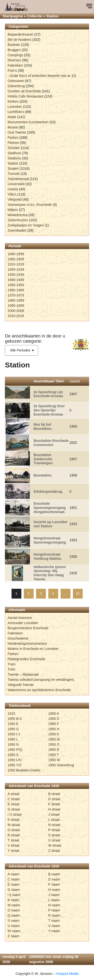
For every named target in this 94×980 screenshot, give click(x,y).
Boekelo (14, 45)
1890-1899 (16, 254)
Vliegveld (15, 199)
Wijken (13, 210)
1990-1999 (16, 306)
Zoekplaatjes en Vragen (26, 225)
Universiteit (16, 184)
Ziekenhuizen (18, 220)
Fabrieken (15, 65)
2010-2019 (16, 316)
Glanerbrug (16, 86)
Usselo (13, 189)
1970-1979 (16, 295)
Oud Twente (17, 132)
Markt (12, 117)
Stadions (14, 158)
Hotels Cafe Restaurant (26, 96)
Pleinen (13, 143)
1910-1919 (16, 264)
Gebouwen (16, 81)
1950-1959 (16, 285)
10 (78, 593)
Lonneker (15, 107)
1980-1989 (16, 300)
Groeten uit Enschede (24, 91)
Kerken (13, 101)
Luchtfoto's (16, 112)
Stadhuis (14, 153)
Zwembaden (17, 230)
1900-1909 (16, 259)
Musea (13, 127)
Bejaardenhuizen (20, 34)
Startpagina (13, 16)
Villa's (12, 194)
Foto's (12, 70)
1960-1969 (16, 290)
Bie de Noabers (20, 40)
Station (13, 163)
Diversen (14, 60)
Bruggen (14, 50)
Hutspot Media (67, 974)
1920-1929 (16, 269)
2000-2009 (16, 311)
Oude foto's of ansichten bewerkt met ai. (40, 76)
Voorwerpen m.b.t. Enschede (30, 205)
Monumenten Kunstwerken (28, 122)
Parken (13, 138)
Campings (15, 55)
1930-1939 (16, 275)
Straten (13, 168)
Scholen (14, 148)
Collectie (34, 16)
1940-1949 (16, 280)
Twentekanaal (18, 179)
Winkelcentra (18, 215)
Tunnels (14, 174)
